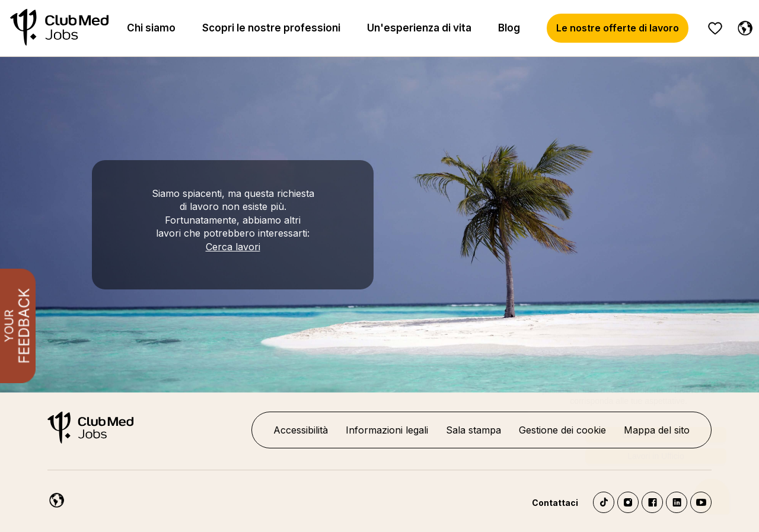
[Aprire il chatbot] (712, 484)
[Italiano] (742, 26)
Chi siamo (151, 28)
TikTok (604, 502)
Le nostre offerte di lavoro (618, 28)
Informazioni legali (387, 430)
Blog (509, 28)
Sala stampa (473, 430)
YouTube (701, 502)
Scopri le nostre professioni (271, 28)
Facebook (652, 502)
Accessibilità (301, 430)
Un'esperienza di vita (419, 28)
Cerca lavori (233, 247)
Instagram (628, 502)
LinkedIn (677, 502)
